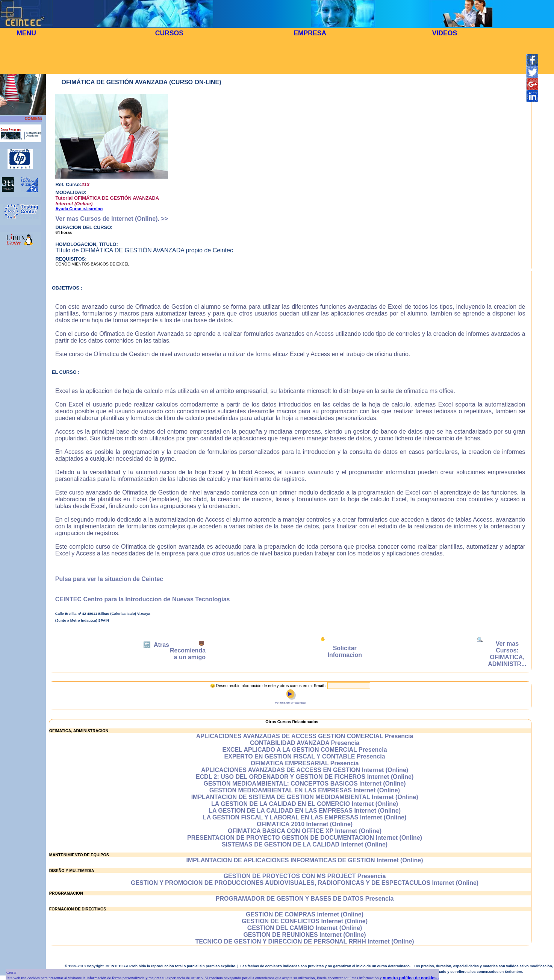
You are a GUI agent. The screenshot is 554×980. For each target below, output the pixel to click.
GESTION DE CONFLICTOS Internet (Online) (305, 921)
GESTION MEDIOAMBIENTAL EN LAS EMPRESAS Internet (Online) (305, 790)
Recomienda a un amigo (188, 654)
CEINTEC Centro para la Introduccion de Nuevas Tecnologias (143, 599)
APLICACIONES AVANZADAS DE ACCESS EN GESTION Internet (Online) (305, 770)
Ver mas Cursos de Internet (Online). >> (112, 219)
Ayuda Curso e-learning (79, 209)
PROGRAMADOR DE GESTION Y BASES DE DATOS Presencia (305, 899)
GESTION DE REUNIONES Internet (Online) (304, 935)
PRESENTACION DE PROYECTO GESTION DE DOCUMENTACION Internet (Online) (305, 838)
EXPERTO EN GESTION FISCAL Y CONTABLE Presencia (305, 756)
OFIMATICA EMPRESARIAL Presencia (305, 763)
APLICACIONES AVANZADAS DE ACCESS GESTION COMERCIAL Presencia (305, 736)
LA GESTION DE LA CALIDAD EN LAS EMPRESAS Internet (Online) (305, 811)
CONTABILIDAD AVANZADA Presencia (305, 743)
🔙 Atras (156, 645)
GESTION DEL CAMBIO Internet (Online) (305, 928)
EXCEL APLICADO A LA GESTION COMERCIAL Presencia (305, 750)
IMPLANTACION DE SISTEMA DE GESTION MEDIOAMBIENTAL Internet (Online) (305, 797)
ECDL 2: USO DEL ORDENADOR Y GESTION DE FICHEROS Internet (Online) (305, 777)
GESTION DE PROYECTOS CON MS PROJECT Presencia (305, 876)
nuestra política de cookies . (411, 978)
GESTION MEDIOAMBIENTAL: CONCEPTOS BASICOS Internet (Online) (305, 784)
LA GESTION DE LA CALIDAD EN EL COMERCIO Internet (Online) (305, 804)
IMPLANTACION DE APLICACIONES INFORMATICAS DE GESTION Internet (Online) (305, 860)
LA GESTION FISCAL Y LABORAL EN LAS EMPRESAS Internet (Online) (305, 817)
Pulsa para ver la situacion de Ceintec (109, 579)
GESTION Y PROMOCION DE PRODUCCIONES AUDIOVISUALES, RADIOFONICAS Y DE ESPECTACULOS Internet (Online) (305, 883)
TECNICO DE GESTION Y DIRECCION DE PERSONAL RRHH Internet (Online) (304, 941)
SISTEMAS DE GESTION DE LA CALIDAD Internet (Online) (305, 844)
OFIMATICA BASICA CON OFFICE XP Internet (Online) (305, 831)
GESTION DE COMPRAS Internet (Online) (305, 914)
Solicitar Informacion (345, 652)
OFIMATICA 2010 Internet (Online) (305, 824)
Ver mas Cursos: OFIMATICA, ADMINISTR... (507, 654)
